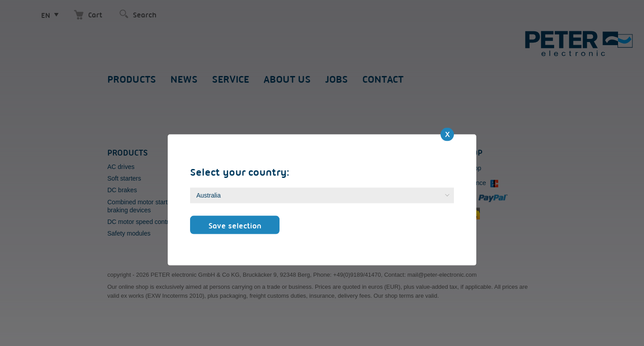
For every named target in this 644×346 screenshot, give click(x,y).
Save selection (235, 225)
